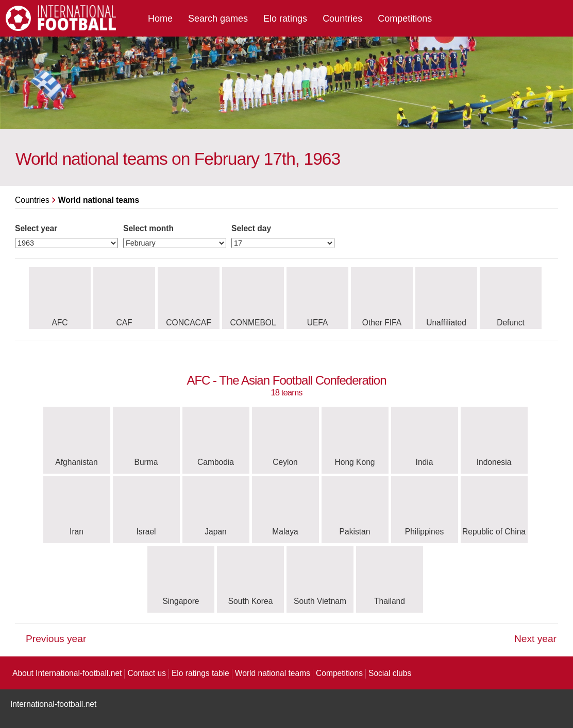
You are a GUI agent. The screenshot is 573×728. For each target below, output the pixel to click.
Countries (342, 19)
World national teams (273, 673)
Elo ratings (285, 19)
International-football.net (53, 704)
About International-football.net (67, 673)
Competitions (405, 19)
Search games (218, 19)
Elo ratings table (200, 673)
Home (160, 19)
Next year (535, 639)
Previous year (56, 639)
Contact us (147, 673)
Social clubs (390, 673)
